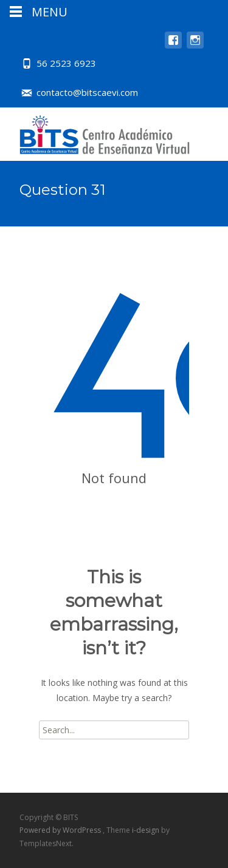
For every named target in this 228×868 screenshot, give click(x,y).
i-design (147, 830)
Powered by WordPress (61, 830)
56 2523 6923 (66, 63)
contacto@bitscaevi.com (87, 92)
